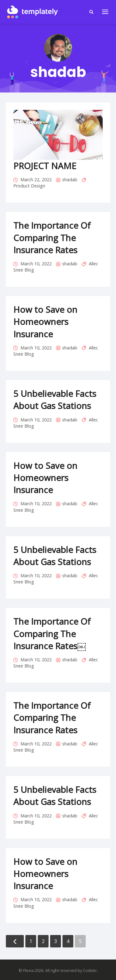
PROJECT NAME (45, 166)
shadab (70, 180)
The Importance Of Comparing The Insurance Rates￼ (52, 633)
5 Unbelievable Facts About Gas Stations (55, 400)
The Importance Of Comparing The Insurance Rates (52, 237)
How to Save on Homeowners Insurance (45, 321)
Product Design (29, 186)
